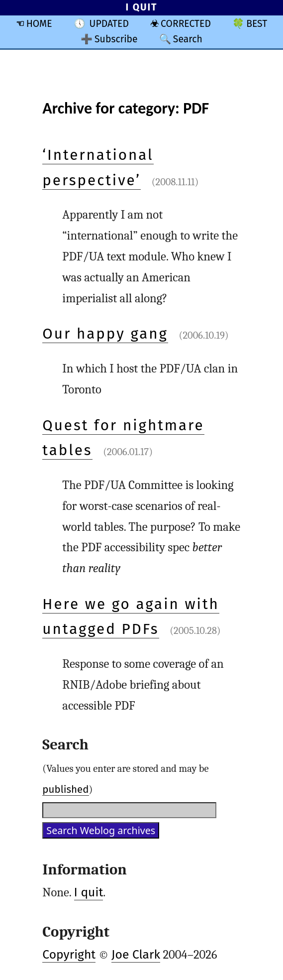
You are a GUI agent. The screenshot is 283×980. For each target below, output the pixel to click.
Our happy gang (105, 334)
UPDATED (109, 24)
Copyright (69, 955)
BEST (257, 24)
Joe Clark (136, 955)
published (65, 789)
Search (188, 39)
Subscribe (116, 39)
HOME (39, 24)
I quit (89, 892)
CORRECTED (186, 24)
